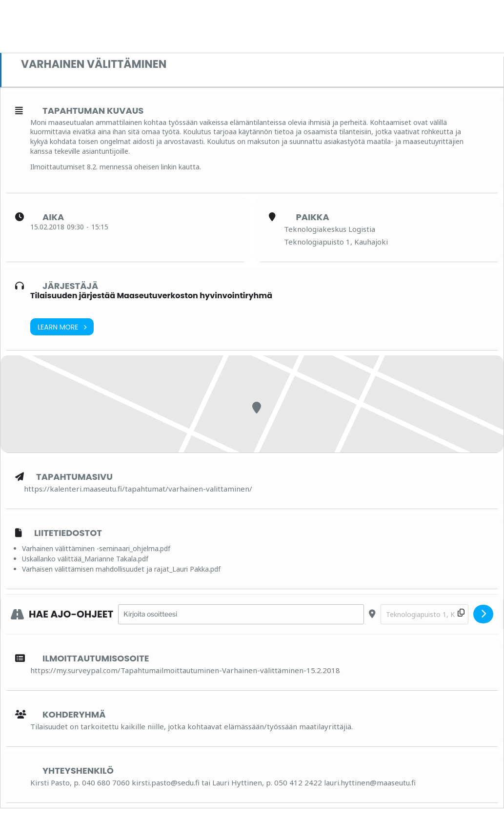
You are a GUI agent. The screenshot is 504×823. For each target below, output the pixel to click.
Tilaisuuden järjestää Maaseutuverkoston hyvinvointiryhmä (151, 296)
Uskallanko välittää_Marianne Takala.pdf (85, 559)
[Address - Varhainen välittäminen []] (241, 614)
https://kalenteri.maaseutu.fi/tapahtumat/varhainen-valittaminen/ (138, 489)
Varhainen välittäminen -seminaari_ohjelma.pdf (96, 548)
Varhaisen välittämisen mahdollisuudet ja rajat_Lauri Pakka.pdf (121, 569)
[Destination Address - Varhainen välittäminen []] (424, 614)
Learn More (62, 327)
